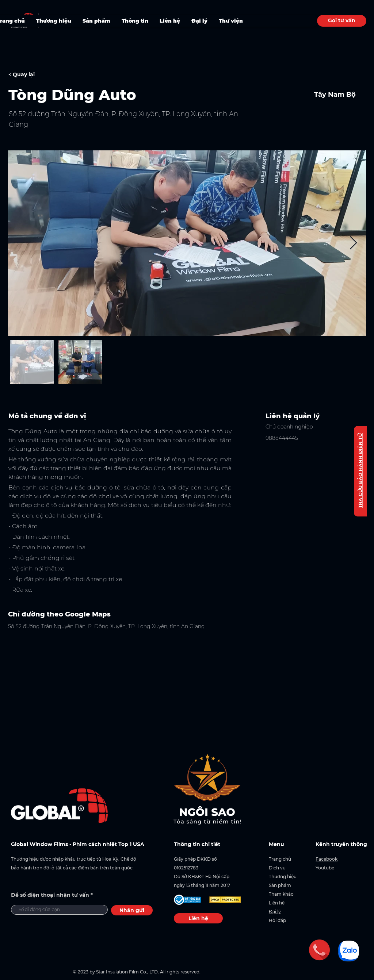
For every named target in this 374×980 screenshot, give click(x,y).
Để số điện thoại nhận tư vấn (50, 895)
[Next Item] (353, 243)
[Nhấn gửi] (132, 910)
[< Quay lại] (34, 75)
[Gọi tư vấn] (342, 21)
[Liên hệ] (198, 918)
